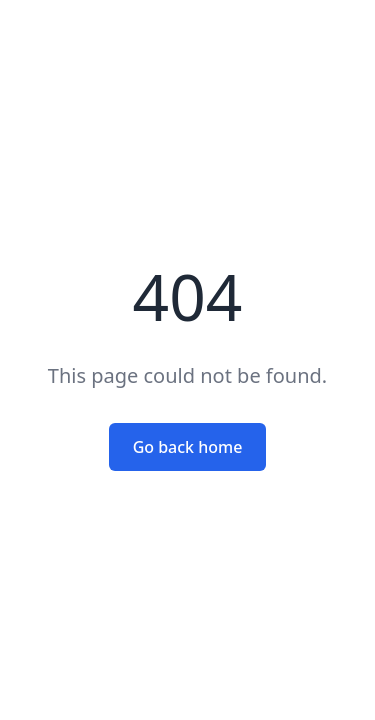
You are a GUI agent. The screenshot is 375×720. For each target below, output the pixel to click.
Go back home (188, 447)
